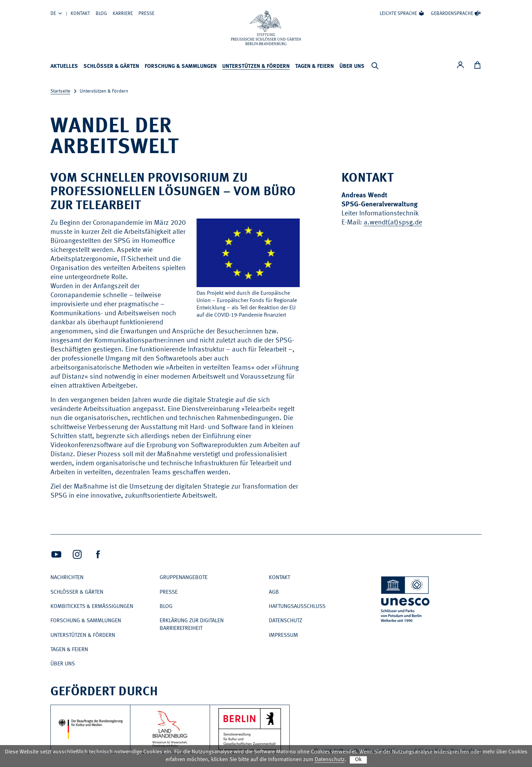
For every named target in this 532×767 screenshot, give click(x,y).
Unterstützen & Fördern (256, 66)
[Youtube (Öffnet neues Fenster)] (56, 554)
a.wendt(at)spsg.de (393, 223)
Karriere (123, 14)
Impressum (283, 635)
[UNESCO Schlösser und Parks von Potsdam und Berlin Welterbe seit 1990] (406, 600)
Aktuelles (64, 66)
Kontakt (80, 14)
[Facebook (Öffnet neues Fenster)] (98, 554)
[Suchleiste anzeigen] (375, 66)
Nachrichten (67, 578)
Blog (101, 14)
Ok (358, 760)
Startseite (60, 91)
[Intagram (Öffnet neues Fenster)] (77, 554)
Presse (146, 14)
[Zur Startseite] (266, 28)
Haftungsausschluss (297, 607)
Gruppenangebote (184, 578)
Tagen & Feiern (315, 66)
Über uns (352, 66)
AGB (274, 592)
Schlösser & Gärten (111, 66)
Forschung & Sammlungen (181, 66)
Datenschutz (285, 621)
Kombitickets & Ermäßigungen (92, 607)
